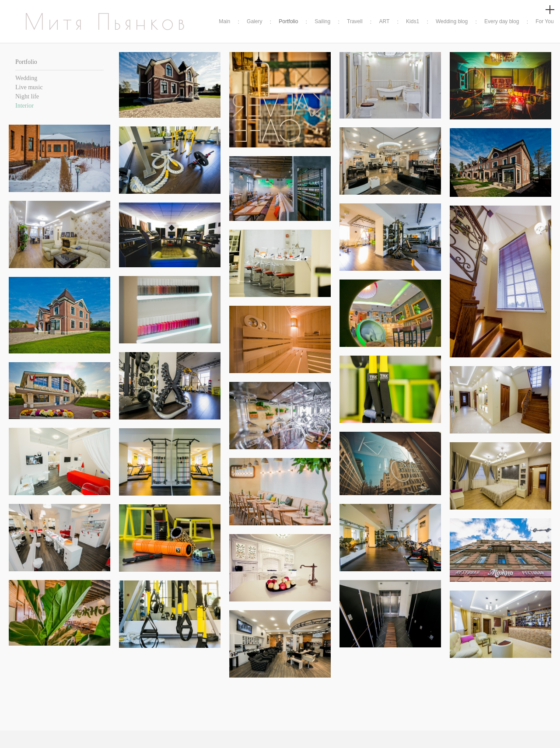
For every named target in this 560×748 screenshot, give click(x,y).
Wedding (26, 78)
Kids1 (413, 21)
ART (384, 21)
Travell (355, 21)
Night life (27, 96)
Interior (24, 106)
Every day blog (502, 21)
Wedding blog (452, 21)
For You (544, 21)
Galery (254, 21)
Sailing (322, 21)
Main (224, 21)
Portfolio (288, 21)
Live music (29, 87)
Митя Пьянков (106, 21)
